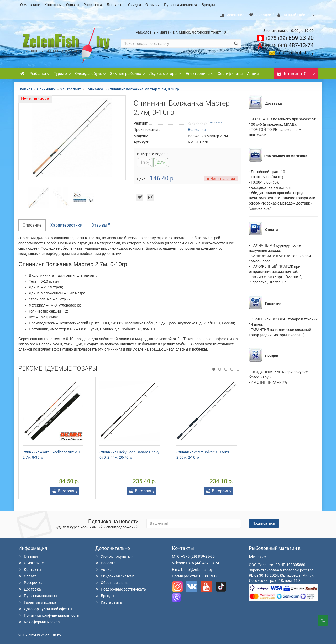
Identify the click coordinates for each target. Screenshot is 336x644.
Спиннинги (46, 88)
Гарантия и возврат (38, 601)
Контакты (53, 5)
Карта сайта (109, 601)
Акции (253, 72)
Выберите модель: (153, 152)
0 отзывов (215, 121)
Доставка (115, 5)
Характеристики (66, 224)
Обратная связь (112, 581)
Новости (105, 561)
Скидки (135, 5)
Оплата (73, 5)
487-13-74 (289, 44)
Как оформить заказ (39, 620)
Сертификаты (230, 72)
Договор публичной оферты (45, 607)
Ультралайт (70, 88)
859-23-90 (289, 36)
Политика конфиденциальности (49, 614)
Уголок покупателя (114, 555)
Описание (32, 224)
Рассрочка (93, 5)
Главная (25, 88)
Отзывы (153, 5)
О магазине (30, 5)
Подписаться (264, 522)
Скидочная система (115, 575)
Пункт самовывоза (181, 5)
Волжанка (95, 88)
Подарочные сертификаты (121, 588)
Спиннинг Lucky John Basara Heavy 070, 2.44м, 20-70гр (129, 453)
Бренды (208, 5)
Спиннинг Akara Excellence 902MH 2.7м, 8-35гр (51, 453)
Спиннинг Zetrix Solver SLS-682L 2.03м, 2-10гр (203, 453)
